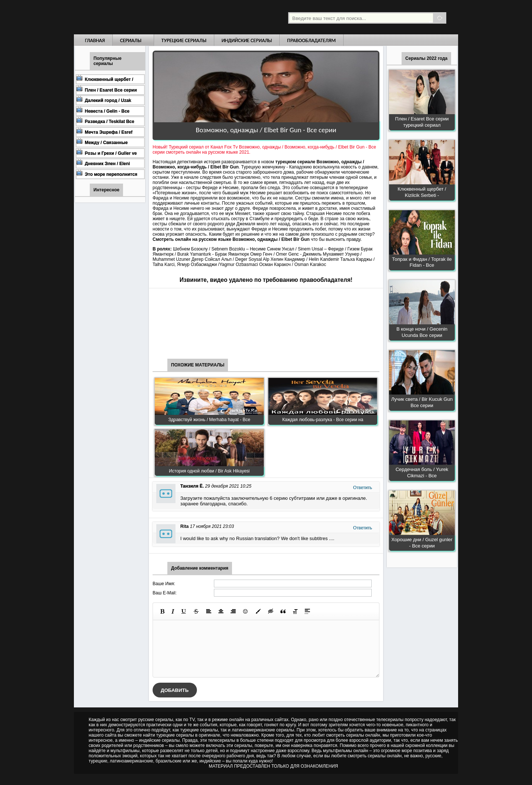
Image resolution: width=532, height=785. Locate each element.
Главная (95, 40)
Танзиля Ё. (192, 486)
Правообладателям (311, 40)
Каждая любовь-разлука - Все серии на (323, 420)
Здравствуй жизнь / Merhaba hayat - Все (209, 420)
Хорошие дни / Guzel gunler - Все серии (422, 543)
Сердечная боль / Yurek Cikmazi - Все (422, 472)
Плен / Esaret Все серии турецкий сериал (422, 122)
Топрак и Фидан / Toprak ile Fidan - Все (422, 262)
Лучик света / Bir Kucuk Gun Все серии (422, 402)
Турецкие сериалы (184, 40)
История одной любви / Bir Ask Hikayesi (209, 471)
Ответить (363, 488)
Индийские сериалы (247, 40)
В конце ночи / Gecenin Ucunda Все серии (422, 332)
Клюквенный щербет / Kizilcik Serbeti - (422, 192)
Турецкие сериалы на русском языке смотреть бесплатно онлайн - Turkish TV (142, 17)
